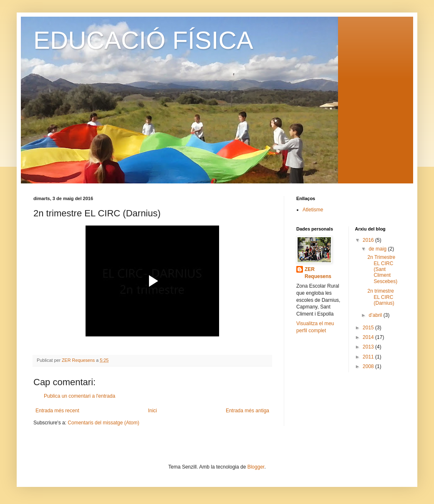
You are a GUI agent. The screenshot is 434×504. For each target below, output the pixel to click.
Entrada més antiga (247, 411)
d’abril (376, 315)
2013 (369, 347)
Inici (153, 411)
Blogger (256, 467)
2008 (369, 366)
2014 (369, 337)
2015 (369, 328)
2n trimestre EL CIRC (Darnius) (381, 297)
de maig (378, 249)
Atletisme (313, 210)
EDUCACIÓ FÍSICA (143, 40)
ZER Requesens (318, 273)
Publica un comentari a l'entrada (79, 396)
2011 (369, 357)
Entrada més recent (57, 411)
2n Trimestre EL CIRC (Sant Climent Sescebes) (382, 269)
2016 (369, 240)
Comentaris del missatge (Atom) (103, 423)
